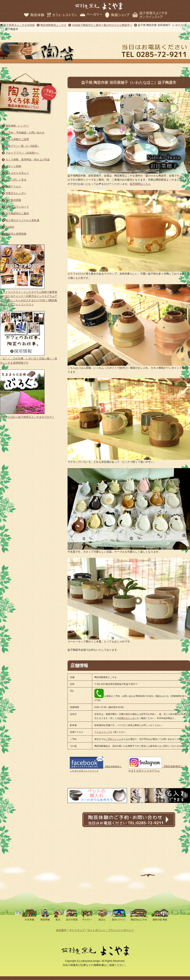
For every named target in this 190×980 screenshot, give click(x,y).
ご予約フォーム (113, 739)
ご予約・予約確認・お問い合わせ (25, 133)
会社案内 (61, 930)
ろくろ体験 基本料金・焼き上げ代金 (28, 159)
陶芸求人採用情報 (16, 234)
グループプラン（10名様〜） (23, 153)
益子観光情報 (13, 200)
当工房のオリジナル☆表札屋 (22, 220)
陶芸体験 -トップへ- (17, 126)
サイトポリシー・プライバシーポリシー (111, 930)
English (10, 227)
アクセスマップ (102, 732)
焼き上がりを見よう (17, 173)
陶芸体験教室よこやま (53, 25)
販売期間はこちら (140, 184)
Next (185, 796)
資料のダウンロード (17, 207)
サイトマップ (77, 930)
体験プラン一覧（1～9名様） (23, 146)
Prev (72, 796)
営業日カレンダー (16, 193)
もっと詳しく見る (16, 180)
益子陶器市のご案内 (17, 213)
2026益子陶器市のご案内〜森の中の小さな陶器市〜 (102, 25)
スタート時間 (13, 166)
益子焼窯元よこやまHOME (19, 25)
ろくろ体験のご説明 (17, 139)
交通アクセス (13, 187)
